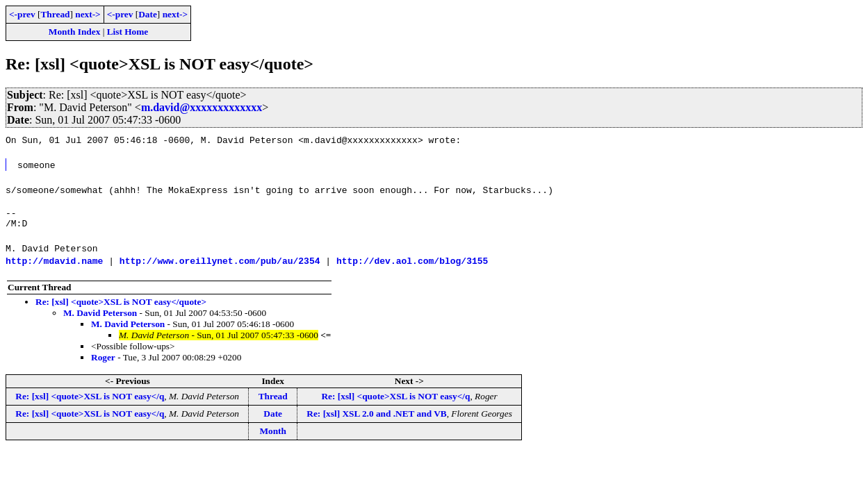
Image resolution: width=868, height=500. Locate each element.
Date (148, 14)
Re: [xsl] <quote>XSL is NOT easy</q (90, 400)
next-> (88, 14)
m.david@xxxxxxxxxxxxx (202, 107)
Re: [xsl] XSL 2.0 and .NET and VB (376, 418)
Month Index (74, 32)
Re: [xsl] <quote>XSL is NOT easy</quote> (121, 306)
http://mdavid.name (54, 265)
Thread (55, 14)
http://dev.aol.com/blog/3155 (412, 265)
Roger (103, 361)
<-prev (22, 14)
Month (273, 435)
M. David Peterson (100, 317)
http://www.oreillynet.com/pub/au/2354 (220, 265)
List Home (128, 32)
